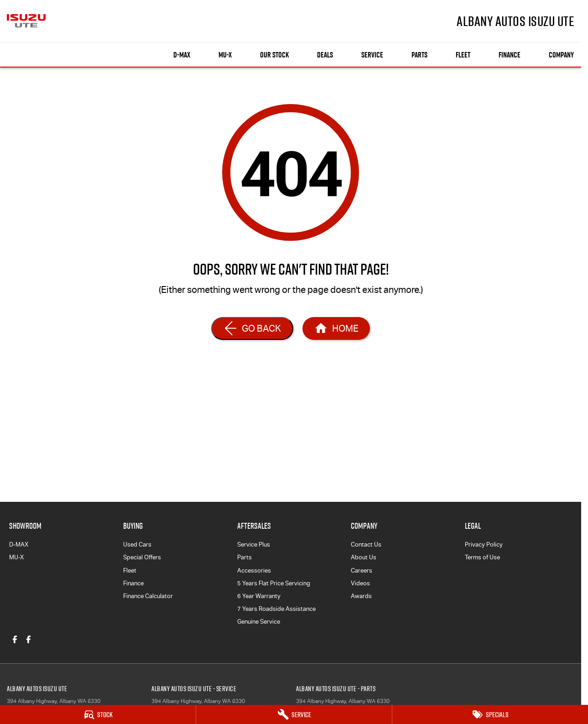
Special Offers (142, 557)
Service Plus (254, 544)
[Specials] (490, 714)
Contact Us (366, 544)
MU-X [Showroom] (225, 55)
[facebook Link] (15, 639)
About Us (364, 557)
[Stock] (98, 714)
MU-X (16, 557)
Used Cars (137, 544)
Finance (510, 55)
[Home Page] (336, 328)
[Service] (294, 714)
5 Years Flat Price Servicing (274, 583)
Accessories (254, 570)
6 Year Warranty (259, 596)
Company (561, 55)
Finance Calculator (148, 596)
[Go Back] (252, 328)
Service (372, 55)
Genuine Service (259, 622)
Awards (361, 596)
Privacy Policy (484, 544)
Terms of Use (482, 557)
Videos (360, 583)
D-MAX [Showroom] (182, 55)
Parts (419, 55)
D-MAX (19, 544)
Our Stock (274, 55)
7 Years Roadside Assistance (276, 609)
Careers (362, 570)
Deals (325, 55)
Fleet (463, 55)
